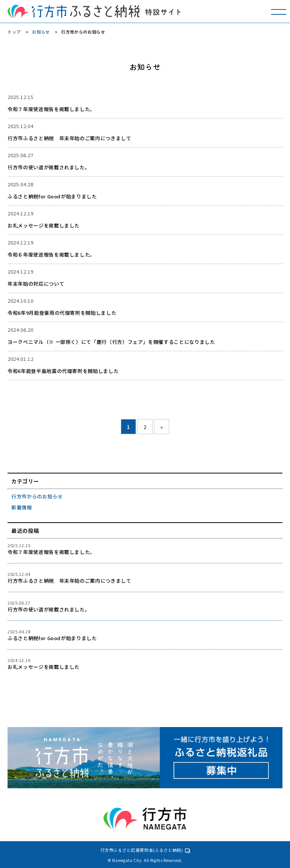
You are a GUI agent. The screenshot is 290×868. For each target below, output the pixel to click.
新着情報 (22, 507)
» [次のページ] (162, 427)
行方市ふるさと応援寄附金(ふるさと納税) (142, 850)
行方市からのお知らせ (37, 496)
